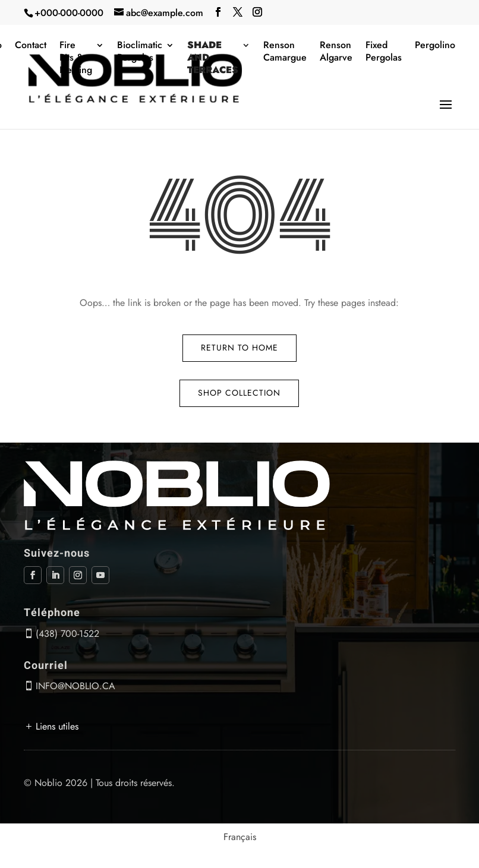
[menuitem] (240, 837)
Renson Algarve (336, 52)
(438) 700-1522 (67, 634)
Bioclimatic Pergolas (140, 52)
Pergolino (435, 45)
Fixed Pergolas (384, 52)
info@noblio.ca (75, 686)
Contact (31, 45)
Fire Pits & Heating (76, 58)
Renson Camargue (285, 52)
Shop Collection (239, 393)
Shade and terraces (213, 58)
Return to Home (239, 348)
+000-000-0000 (69, 13)
